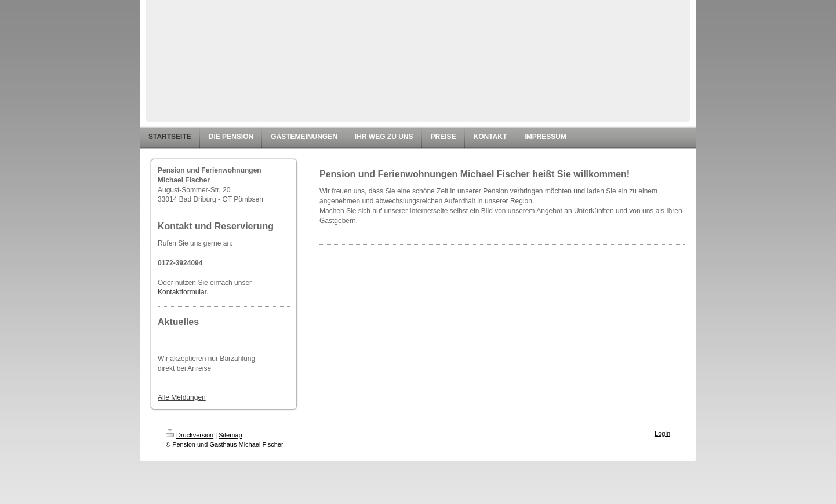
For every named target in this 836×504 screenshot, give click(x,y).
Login (662, 433)
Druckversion (190, 435)
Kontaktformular (182, 292)
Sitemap (230, 435)
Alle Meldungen (182, 397)
